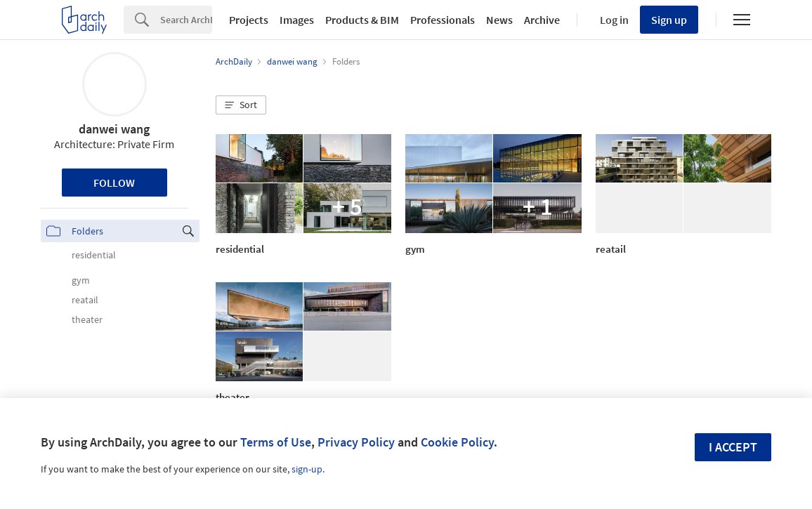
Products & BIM (362, 20)
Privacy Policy (356, 442)
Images (297, 20)
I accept (733, 447)
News (499, 20)
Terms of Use (276, 442)
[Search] (186, 20)
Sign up (669, 20)
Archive (542, 20)
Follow (114, 183)
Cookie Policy (457, 442)
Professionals (443, 20)
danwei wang (114, 129)
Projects (249, 20)
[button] (241, 105)
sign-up (307, 469)
